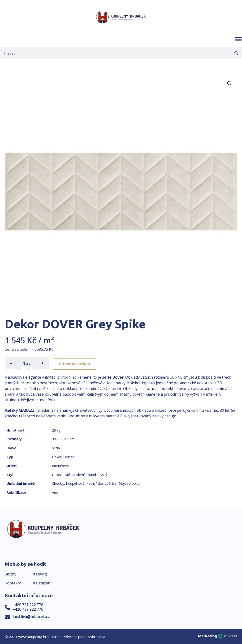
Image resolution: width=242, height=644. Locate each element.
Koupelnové (75, 483)
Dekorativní (61, 474)
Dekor (57, 456)
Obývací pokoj (130, 483)
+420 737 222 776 (28, 604)
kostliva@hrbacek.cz (31, 616)
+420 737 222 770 (28, 609)
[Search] (236, 53)
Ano (55, 492)
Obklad (69, 456)
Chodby (58, 483)
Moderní (78, 474)
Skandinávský (97, 474)
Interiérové (60, 465)
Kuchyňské (95, 483)
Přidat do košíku (76, 363)
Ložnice (111, 483)
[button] (238, 39)
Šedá (56, 447)
